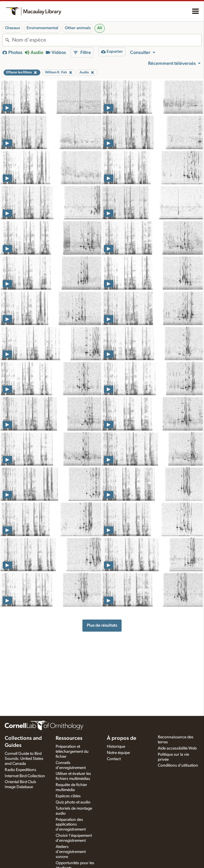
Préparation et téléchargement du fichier (72, 752)
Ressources (69, 738)
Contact (114, 759)
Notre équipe (118, 753)
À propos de (122, 738)
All (100, 28)
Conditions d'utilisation (178, 765)
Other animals (78, 28)
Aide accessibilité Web (177, 748)
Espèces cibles (68, 796)
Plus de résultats (102, 625)
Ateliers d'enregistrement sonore (71, 852)
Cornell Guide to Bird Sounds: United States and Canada (24, 759)
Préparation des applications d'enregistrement (71, 825)
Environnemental (42, 28)
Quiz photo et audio (73, 802)
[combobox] (107, 40)
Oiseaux (13, 28)
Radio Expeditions (20, 770)
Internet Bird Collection (25, 776)
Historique (116, 747)
